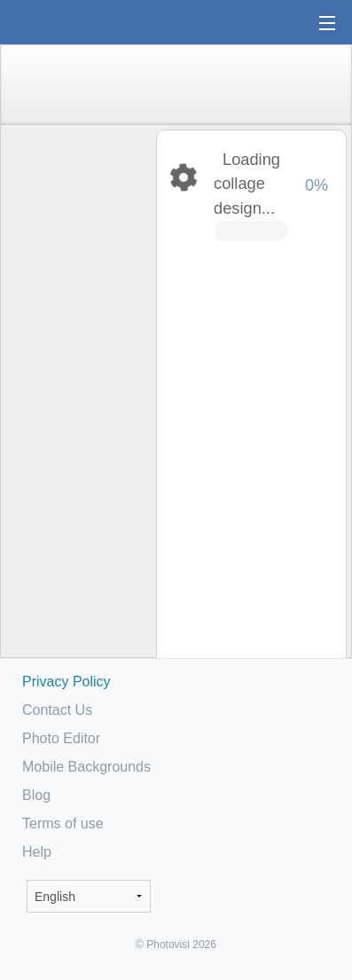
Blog (36, 795)
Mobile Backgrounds (86, 767)
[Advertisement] (77, 404)
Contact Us (57, 710)
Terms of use (63, 823)
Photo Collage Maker (70, 22)
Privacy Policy (66, 682)
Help (37, 852)
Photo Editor (61, 738)
